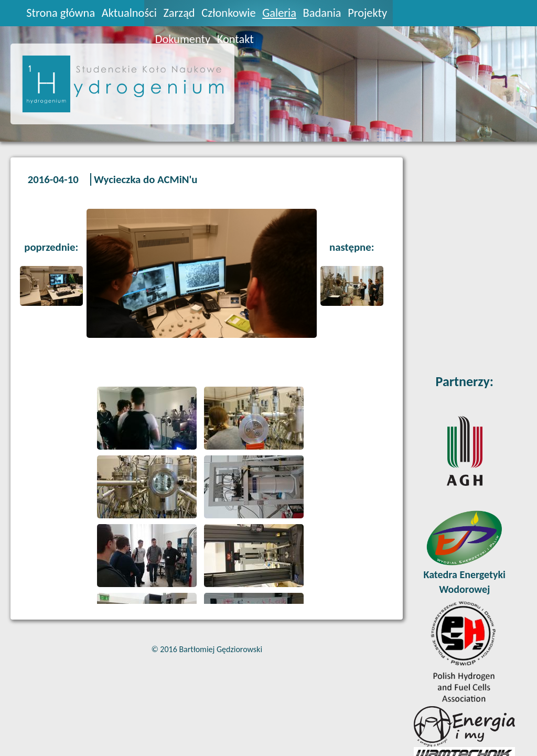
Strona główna (61, 13)
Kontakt (235, 39)
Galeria (279, 13)
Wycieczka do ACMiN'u (146, 179)
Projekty (367, 13)
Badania (322, 13)
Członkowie (228, 13)
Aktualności (129, 13)
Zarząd (179, 13)
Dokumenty (183, 39)
